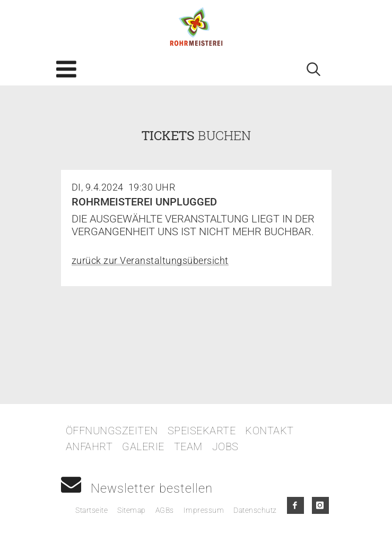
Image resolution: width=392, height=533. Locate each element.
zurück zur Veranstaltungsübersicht (150, 260)
